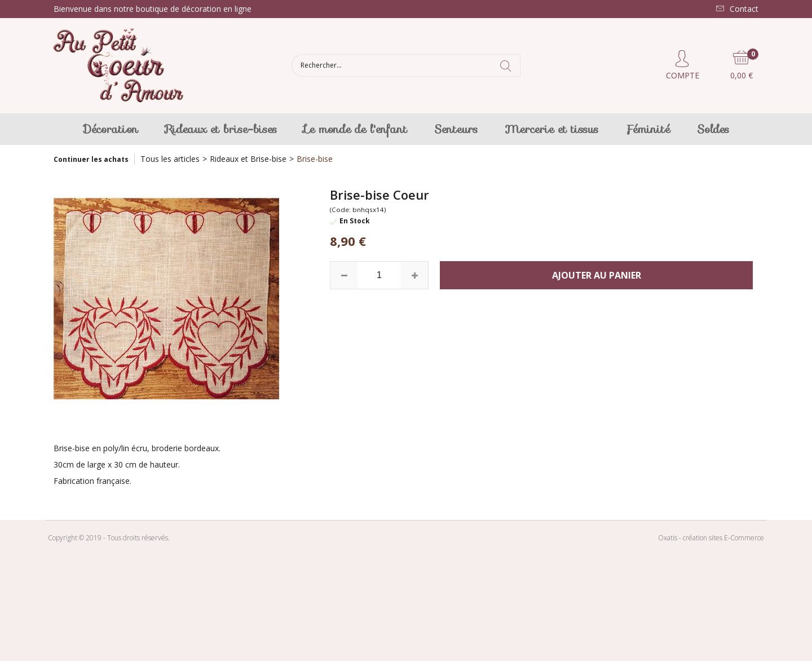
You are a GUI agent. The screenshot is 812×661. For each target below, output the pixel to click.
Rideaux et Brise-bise (248, 159)
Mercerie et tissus (551, 129)
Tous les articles (170, 159)
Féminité (648, 129)
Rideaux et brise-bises (221, 129)
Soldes (713, 129)
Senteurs (456, 129)
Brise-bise (315, 159)
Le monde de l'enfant (356, 129)
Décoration (111, 129)
